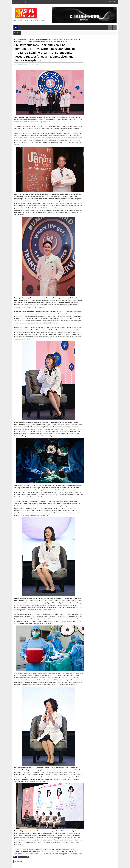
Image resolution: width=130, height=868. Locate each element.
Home (16, 39)
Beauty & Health (24, 39)
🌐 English (112, 2)
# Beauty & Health (23, 857)
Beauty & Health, (36, 64)
